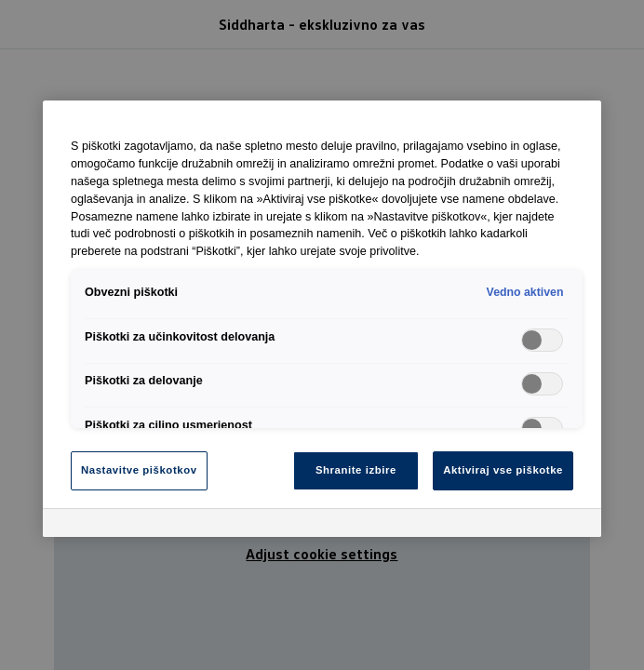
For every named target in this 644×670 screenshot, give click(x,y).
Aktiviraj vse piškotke (503, 470)
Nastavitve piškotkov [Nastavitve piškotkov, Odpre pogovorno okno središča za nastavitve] (139, 470)
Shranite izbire (356, 470)
